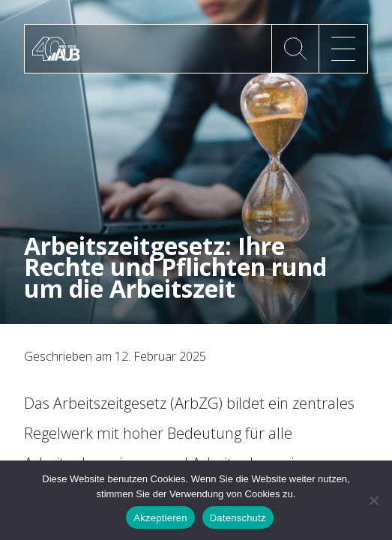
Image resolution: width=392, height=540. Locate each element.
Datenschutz (238, 518)
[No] (373, 500)
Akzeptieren (160, 518)
